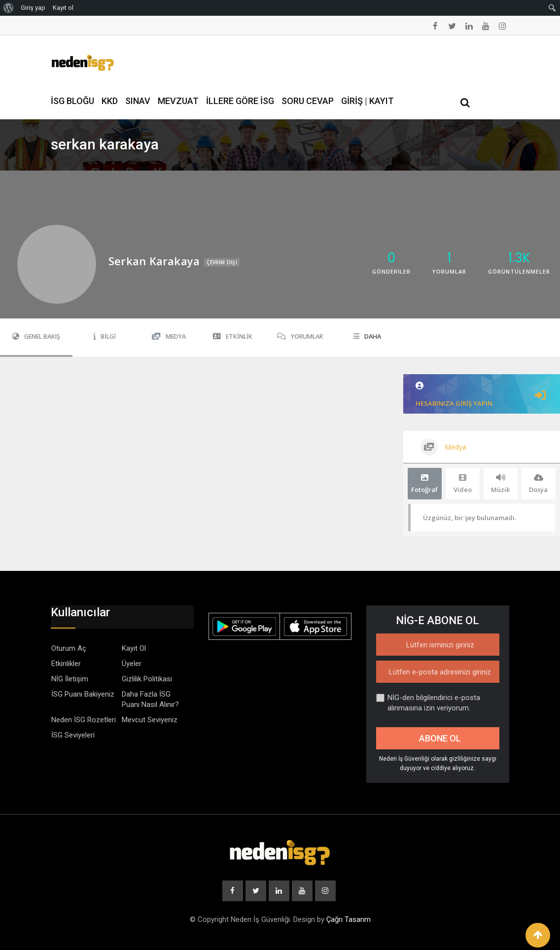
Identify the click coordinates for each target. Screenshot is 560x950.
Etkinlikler (66, 664)
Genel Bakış (36, 336)
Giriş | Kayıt (367, 101)
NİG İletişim (70, 679)
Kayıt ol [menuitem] (63, 8)
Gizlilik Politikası (147, 679)
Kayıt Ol (134, 648)
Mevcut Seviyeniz (150, 720)
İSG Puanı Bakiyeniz (83, 694)
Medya (169, 336)
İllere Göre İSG (240, 101)
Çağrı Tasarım (349, 919)
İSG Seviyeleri (73, 735)
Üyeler (132, 664)
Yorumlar (300, 336)
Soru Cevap (308, 101)
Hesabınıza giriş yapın (482, 395)
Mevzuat (178, 101)
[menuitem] (9, 8)
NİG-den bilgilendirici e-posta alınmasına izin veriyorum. (428, 703)
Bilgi (105, 336)
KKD (110, 101)
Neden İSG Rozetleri (84, 720)
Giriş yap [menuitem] (33, 8)
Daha (367, 336)
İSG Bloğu (72, 101)
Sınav (138, 101)
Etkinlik (233, 336)
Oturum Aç (69, 648)
